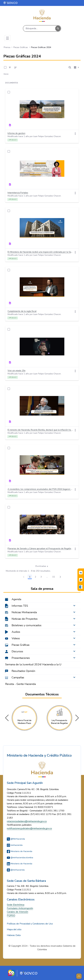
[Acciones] (75, 134)
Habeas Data (14, 935)
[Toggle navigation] (7, 38)
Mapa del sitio (14, 929)
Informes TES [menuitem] (20, 606)
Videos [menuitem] (16, 638)
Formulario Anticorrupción (20, 908)
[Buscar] (39, 28)
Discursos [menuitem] (17, 651)
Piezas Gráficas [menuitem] (21, 645)
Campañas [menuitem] (18, 677)
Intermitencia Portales (18, 193)
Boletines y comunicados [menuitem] (27, 625)
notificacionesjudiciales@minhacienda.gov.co (29, 828)
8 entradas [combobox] (43, 566)
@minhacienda (16, 870)
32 (54, 577)
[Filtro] (10, 67)
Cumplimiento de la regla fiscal (22, 311)
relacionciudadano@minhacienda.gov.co (27, 821)
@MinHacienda (16, 839)
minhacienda (15, 845)
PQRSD (11, 915)
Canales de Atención (17, 912)
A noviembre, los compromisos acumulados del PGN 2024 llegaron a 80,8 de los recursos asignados (40, 489)
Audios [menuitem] (16, 632)
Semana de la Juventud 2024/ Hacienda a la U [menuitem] (33, 664)
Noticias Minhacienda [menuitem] (24, 612)
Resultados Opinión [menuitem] (23, 671)
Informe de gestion (16, 133)
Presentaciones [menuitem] (21, 658)
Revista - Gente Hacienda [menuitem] (20, 684)
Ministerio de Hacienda (20, 851)
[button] (77, 718)
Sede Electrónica (16, 905)
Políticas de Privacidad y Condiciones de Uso (30, 924)
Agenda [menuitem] (16, 599)
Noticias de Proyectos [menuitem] (25, 619)
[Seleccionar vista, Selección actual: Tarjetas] (77, 67)
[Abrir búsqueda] (70, 67)
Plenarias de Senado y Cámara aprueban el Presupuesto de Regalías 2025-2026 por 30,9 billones (40, 549)
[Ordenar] (15, 67)
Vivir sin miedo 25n (17, 371)
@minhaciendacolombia (20, 858)
